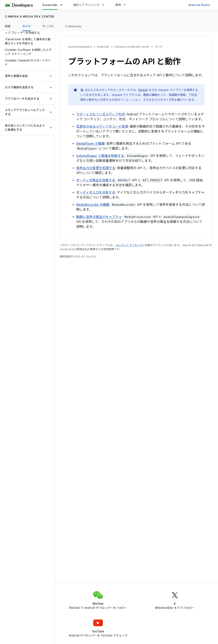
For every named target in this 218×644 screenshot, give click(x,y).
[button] (24, 76)
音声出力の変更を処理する (96, 168)
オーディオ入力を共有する (96, 193)
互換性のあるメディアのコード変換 (102, 127)
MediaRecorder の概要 (93, 205)
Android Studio (199, 5)
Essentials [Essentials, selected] (50, 5)
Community (73, 26)
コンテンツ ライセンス (129, 245)
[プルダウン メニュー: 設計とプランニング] (105, 5)
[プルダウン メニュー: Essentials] (63, 5)
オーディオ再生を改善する (96, 180)
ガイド (159, 47)
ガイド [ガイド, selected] (27, 26)
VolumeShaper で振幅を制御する (100, 156)
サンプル (48, 26)
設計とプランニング (86, 5)
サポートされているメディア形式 (101, 114)
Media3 (143, 90)
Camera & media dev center (30, 16)
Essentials (103, 47)
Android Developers (80, 47)
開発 (118, 5)
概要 (8, 26)
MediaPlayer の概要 (90, 144)
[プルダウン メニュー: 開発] (127, 5)
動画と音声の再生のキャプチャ (99, 217)
